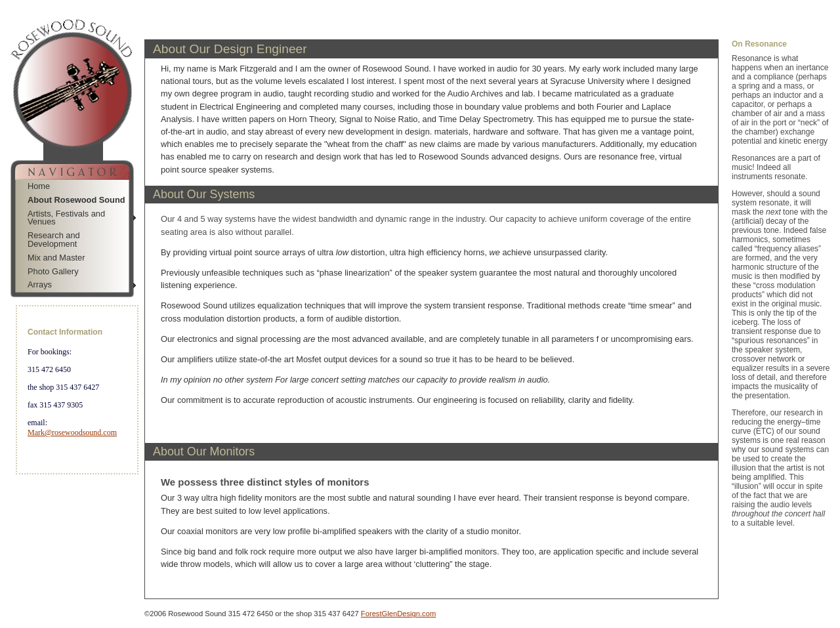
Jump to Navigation (69, 480)
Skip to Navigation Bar (44, 5)
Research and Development (54, 240)
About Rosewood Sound (76, 200)
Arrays (40, 284)
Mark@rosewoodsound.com (72, 432)
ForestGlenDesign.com (398, 614)
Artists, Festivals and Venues (66, 218)
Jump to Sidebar (128, 5)
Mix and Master (56, 258)
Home (39, 186)
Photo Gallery (53, 271)
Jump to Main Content (74, 490)
